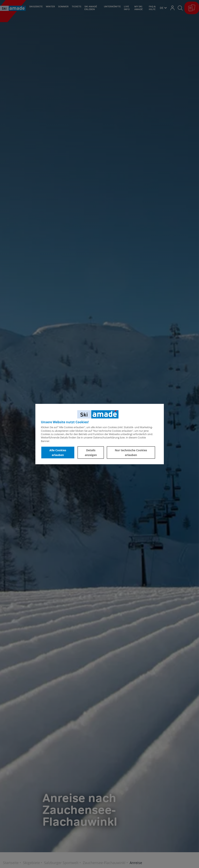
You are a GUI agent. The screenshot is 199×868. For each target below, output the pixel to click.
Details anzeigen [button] (91, 452)
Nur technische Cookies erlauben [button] (131, 452)
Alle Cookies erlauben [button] (58, 452)
